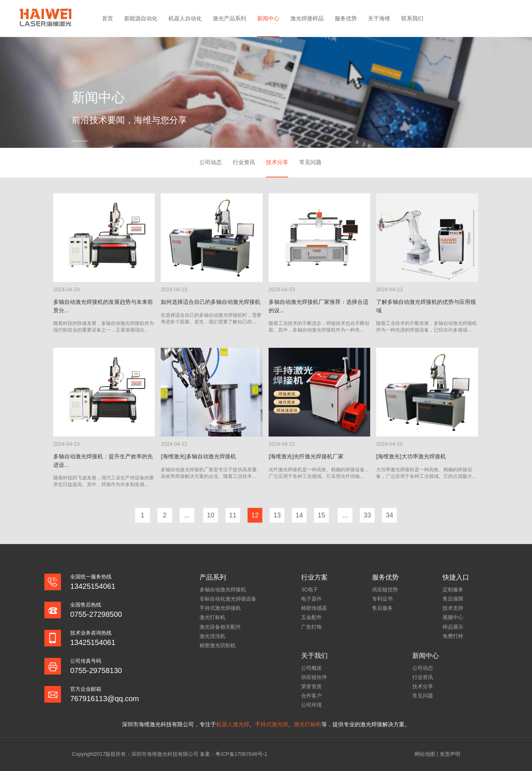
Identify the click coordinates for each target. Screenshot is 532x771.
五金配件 (311, 617)
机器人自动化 (185, 18)
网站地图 (425, 754)
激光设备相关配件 (220, 627)
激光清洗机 (212, 636)
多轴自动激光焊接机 (223, 590)
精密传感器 (314, 608)
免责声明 (450, 754)
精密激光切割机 (218, 645)
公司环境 (311, 705)
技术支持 (453, 608)
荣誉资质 (311, 686)
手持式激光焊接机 (220, 608)
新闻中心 (268, 18)
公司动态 (211, 162)
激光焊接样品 (307, 18)
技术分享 (277, 162)
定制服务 (453, 590)
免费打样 (453, 636)
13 (277, 515)
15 (321, 515)
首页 (108, 18)
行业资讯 (244, 162)
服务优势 (346, 18)
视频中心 (453, 617)
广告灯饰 (311, 627)
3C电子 (310, 590)
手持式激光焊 (272, 724)
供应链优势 (385, 590)
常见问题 (310, 162)
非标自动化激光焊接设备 (228, 599)
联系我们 (412, 18)
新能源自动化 (141, 18)
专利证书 (382, 599)
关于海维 (379, 18)
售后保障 (453, 599)
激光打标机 (212, 617)
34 (389, 515)
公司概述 (311, 668)
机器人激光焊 (233, 724)
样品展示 (453, 627)
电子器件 (311, 599)
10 (211, 515)
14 (299, 515)
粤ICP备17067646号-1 (241, 754)
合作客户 (311, 696)
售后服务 (382, 608)
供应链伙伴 (314, 677)
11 (233, 515)
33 (367, 515)
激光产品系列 (229, 18)
